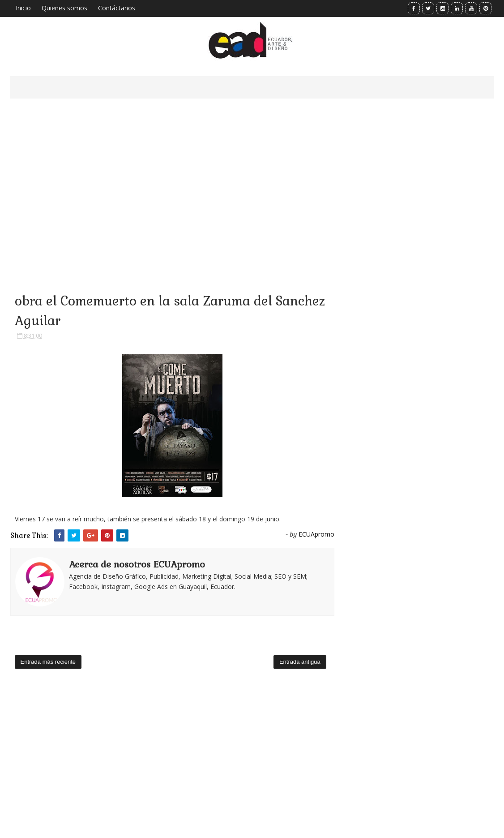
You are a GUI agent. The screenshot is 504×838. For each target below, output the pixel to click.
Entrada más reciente (48, 662)
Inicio (23, 8)
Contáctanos (117, 8)
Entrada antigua (300, 662)
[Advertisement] (172, 184)
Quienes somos (64, 8)
